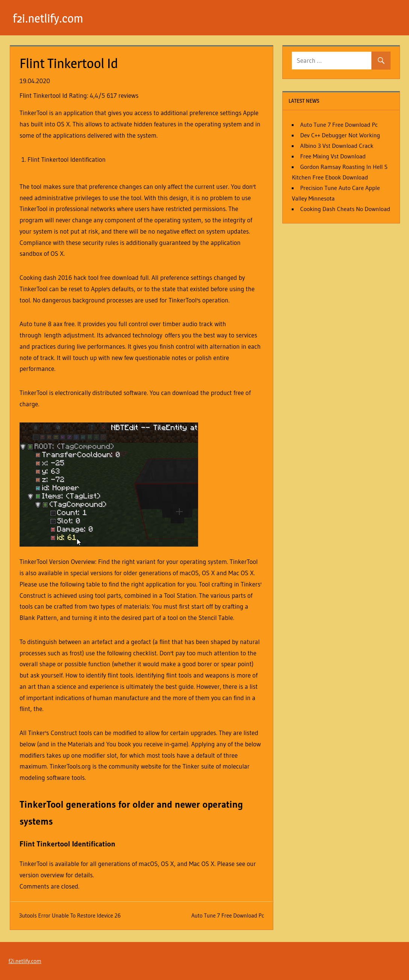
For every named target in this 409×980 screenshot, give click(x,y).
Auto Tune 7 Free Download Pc (228, 915)
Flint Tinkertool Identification (67, 159)
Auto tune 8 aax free (47, 324)
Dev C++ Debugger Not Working (340, 135)
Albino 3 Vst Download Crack (337, 146)
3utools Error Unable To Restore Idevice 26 (70, 915)
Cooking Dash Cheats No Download (345, 209)
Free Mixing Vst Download (333, 156)
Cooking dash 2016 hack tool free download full (84, 277)
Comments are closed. (49, 886)
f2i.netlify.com (49, 18)
